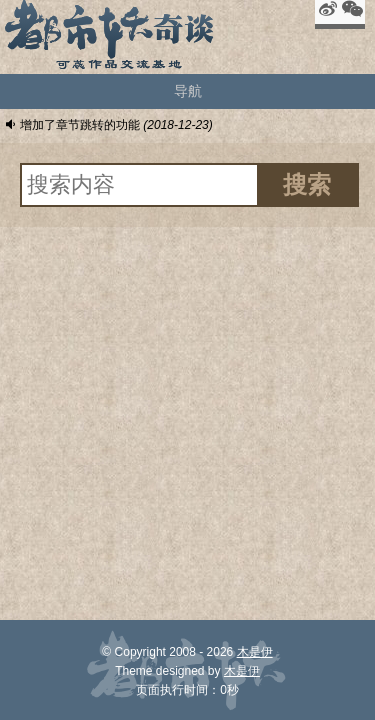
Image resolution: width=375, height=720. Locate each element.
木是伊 (255, 652)
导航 (188, 91)
